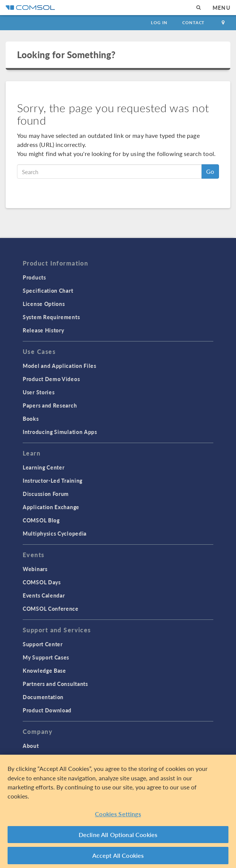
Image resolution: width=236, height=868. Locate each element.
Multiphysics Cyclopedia (55, 533)
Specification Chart (48, 290)
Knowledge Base (44, 670)
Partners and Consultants (55, 684)
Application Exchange (51, 507)
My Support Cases (46, 657)
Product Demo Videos (51, 379)
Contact (193, 22)
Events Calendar (44, 595)
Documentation (43, 697)
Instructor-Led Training (53, 480)
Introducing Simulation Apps (60, 432)
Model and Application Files (60, 366)
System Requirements (51, 317)
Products (34, 277)
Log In (159, 22)
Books (31, 419)
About (31, 746)
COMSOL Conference (51, 609)
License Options (44, 304)
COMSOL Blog (41, 520)
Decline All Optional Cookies (118, 836)
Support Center (43, 644)
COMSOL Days (42, 582)
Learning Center (44, 467)
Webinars (35, 569)
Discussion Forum (46, 494)
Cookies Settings (118, 815)
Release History (43, 330)
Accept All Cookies (118, 856)
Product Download (47, 710)
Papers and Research (50, 405)
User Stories (39, 392)
